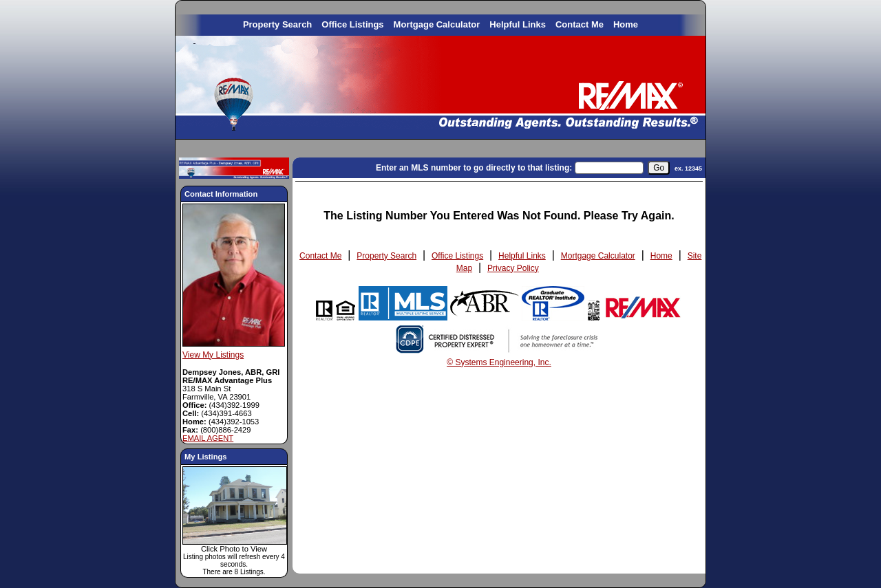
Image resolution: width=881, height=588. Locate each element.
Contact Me (580, 24)
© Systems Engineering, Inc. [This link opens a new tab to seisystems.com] (499, 362)
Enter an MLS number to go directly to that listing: (474, 168)
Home (626, 24)
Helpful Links (518, 24)
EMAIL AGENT (208, 438)
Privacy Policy (513, 268)
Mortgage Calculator (437, 24)
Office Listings (352, 24)
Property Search (277, 24)
